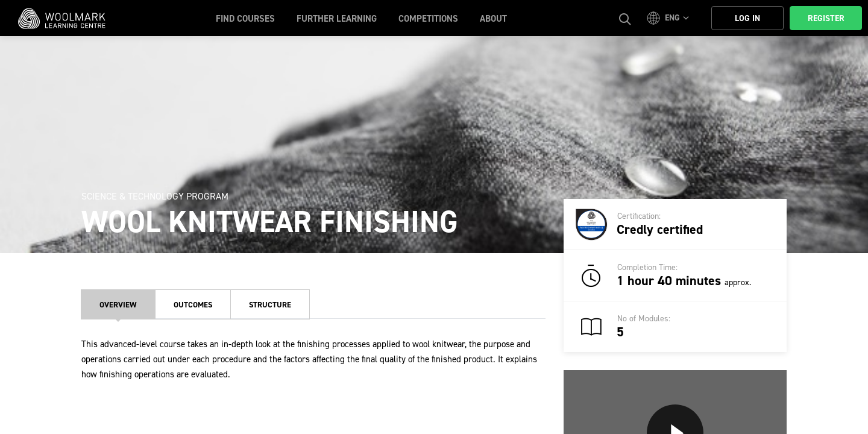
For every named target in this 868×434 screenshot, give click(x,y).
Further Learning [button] (337, 19)
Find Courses (245, 19)
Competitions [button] (428, 19)
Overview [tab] (118, 305)
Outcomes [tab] (193, 305)
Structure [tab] (270, 305)
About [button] (493, 19)
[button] (670, 18)
